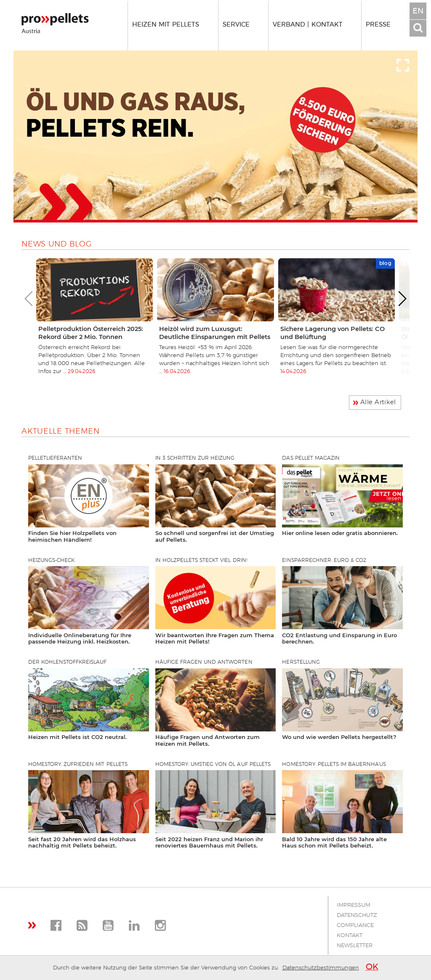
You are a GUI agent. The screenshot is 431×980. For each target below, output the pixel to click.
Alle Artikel (378, 402)
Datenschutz (357, 915)
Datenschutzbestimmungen (321, 968)
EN (418, 11)
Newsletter (355, 946)
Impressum (354, 905)
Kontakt (350, 936)
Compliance (355, 926)
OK (372, 967)
